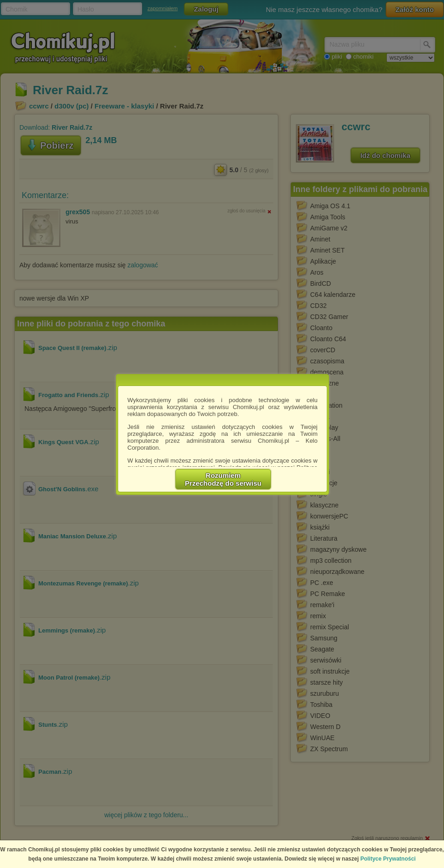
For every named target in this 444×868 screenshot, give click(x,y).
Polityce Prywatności (388, 859)
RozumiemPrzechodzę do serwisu (223, 479)
